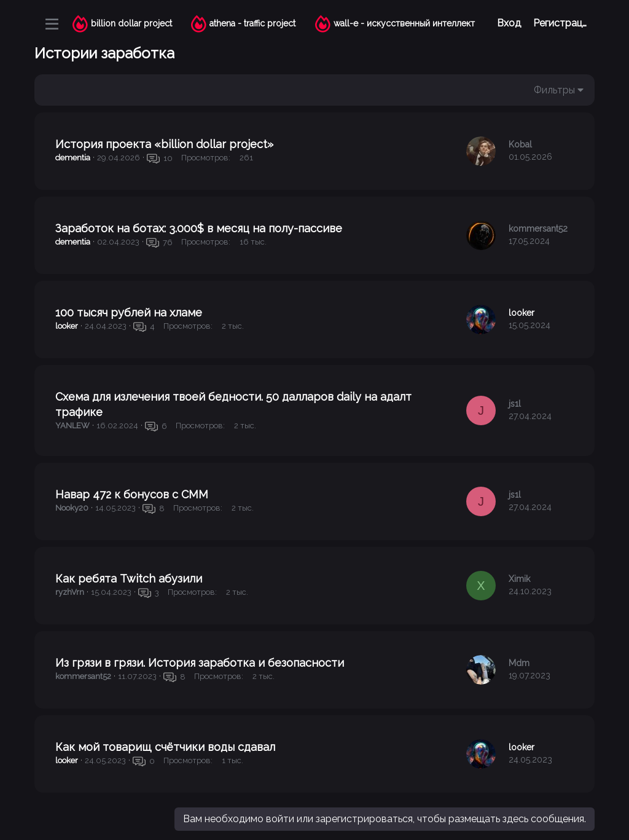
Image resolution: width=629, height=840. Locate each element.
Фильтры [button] (554, 90)
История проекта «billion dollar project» (164, 144)
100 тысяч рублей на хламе (129, 312)
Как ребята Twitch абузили (129, 579)
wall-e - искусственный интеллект (404, 23)
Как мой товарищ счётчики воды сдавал (165, 747)
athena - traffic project (252, 23)
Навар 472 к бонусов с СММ (132, 494)
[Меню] (52, 24)
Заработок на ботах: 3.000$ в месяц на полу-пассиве (199, 228)
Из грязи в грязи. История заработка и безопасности (200, 663)
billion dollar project (131, 23)
